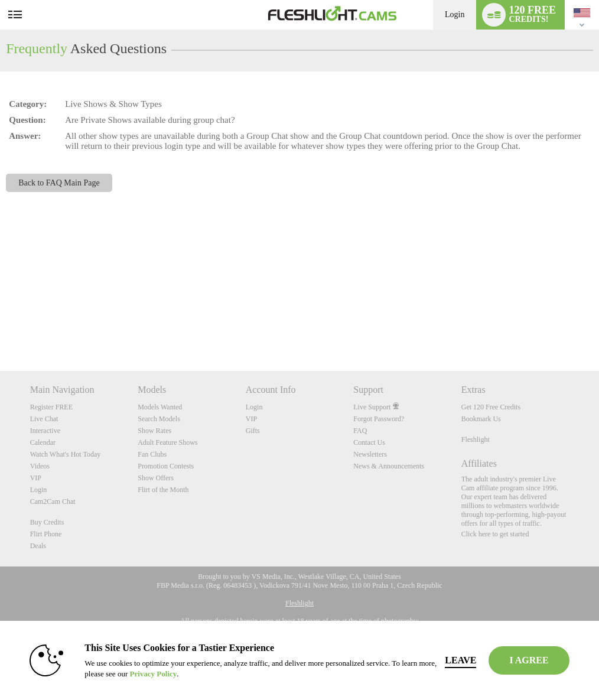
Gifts (253, 431)
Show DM (0, 327)
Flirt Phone (46, 534)
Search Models (159, 419)
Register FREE (51, 407)
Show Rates (154, 431)
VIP (36, 478)
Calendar (43, 442)
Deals (38, 546)
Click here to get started (495, 534)
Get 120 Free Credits (491, 407)
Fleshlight (476, 439)
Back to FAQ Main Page (59, 183)
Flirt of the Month (163, 490)
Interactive (45, 431)
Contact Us (369, 442)
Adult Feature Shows (167, 442)
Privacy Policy (153, 674)
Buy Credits (47, 522)
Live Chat (44, 419)
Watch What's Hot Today (66, 454)
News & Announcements (389, 466)
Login (455, 14)
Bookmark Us (481, 419)
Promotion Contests (166, 466)
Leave (460, 660)
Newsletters (370, 454)
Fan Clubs (152, 454)
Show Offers (156, 478)
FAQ (360, 431)
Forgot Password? (379, 419)
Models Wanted (160, 407)
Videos (40, 466)
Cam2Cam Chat (53, 502)
